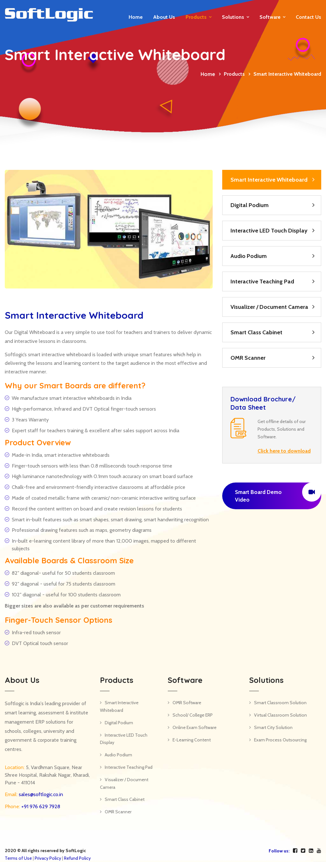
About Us (164, 17)
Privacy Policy (48, 858)
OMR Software (187, 703)
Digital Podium (250, 205)
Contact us (308, 17)
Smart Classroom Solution (280, 703)
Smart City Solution (273, 727)
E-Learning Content (192, 740)
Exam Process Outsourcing (280, 740)
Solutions (233, 17)
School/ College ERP (193, 715)
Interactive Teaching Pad (262, 281)
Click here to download (284, 451)
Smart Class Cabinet (256, 332)
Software (270, 17)
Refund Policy (77, 858)
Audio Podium (249, 256)
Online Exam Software (195, 727)
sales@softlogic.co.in (40, 794)
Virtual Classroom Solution (280, 715)
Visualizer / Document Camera (269, 307)
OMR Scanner (248, 358)
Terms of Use (18, 858)
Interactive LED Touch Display (269, 231)
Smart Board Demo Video (278, 493)
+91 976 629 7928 (40, 806)
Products (196, 17)
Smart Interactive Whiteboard (269, 180)
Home (136, 17)
